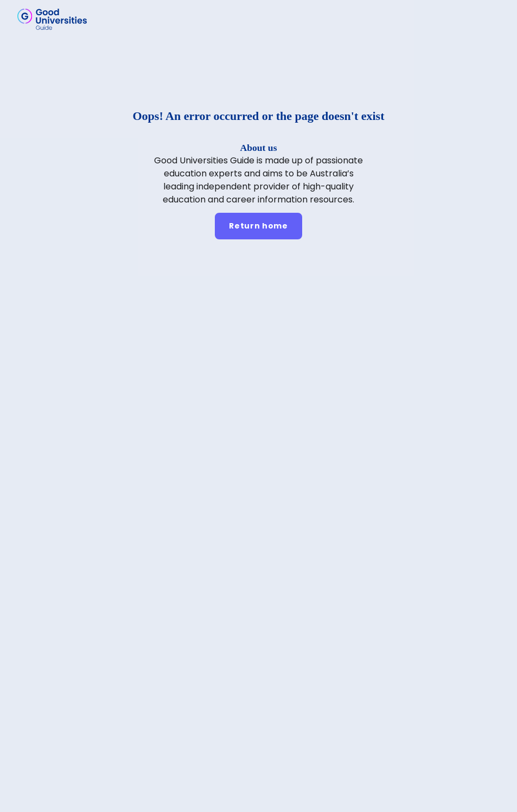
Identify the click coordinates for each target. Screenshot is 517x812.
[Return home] (258, 226)
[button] (493, 19)
